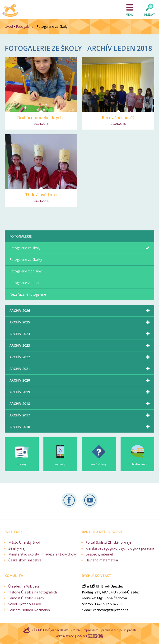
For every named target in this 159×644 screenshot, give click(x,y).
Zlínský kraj (17, 548)
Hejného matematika (102, 560)
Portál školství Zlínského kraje (108, 542)
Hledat (150, 15)
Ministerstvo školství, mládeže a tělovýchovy (42, 554)
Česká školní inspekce (25, 560)
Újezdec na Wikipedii (24, 586)
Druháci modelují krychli (41, 117)
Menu (130, 15)
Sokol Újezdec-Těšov (25, 604)
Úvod (9, 26)
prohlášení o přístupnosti (119, 630)
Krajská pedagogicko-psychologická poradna (120, 548)
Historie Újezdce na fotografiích (33, 592)
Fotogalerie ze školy (25, 248)
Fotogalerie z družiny (26, 271)
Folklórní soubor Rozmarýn (29, 610)
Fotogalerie (25, 26)
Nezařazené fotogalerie (28, 294)
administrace (65, 636)
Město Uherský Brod (24, 542)
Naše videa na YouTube (90, 500)
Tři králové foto (41, 195)
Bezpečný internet (99, 554)
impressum (91, 630)
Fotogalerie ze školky (26, 259)
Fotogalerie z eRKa (24, 283)
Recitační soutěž (118, 117)
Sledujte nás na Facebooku (69, 500)
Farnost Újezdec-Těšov (26, 598)
